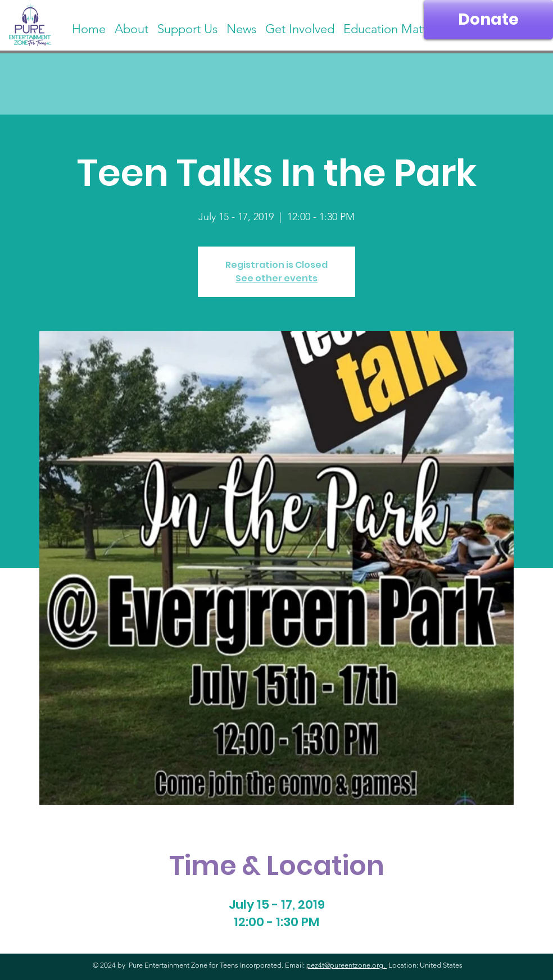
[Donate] (488, 20)
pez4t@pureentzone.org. (346, 965)
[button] (393, 24)
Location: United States (425, 965)
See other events (276, 278)
